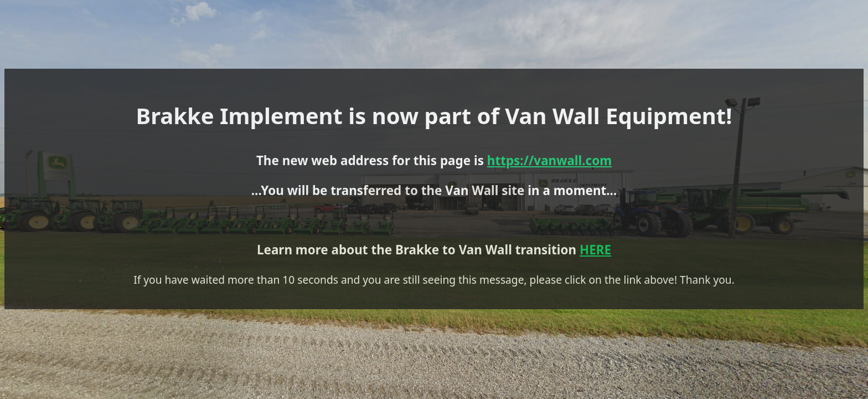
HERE (495, 267)
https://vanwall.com (457, 193)
